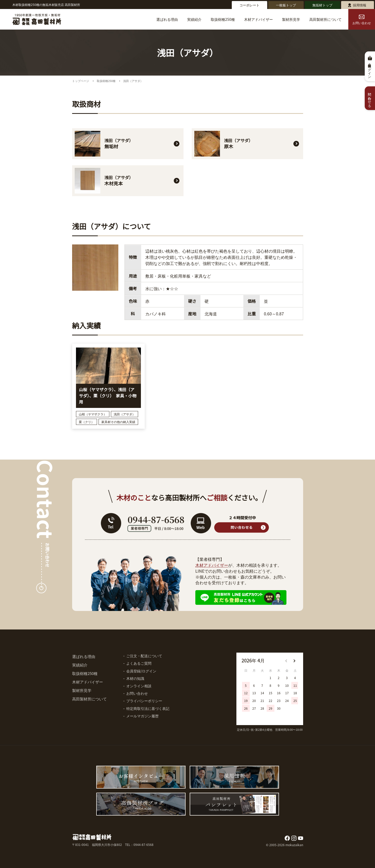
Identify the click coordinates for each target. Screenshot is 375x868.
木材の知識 (135, 678)
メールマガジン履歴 (142, 716)
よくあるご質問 (139, 663)
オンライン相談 (139, 686)
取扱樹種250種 (223, 19)
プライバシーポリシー (144, 701)
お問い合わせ (362, 20)
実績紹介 (194, 19)
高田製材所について (325, 19)
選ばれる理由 (167, 19)
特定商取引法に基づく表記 (148, 708)
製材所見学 (291, 19)
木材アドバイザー (258, 19)
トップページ (81, 81)
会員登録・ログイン (370, 69)
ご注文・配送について (144, 656)
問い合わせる (370, 98)
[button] (294, 661)
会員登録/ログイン (141, 671)
